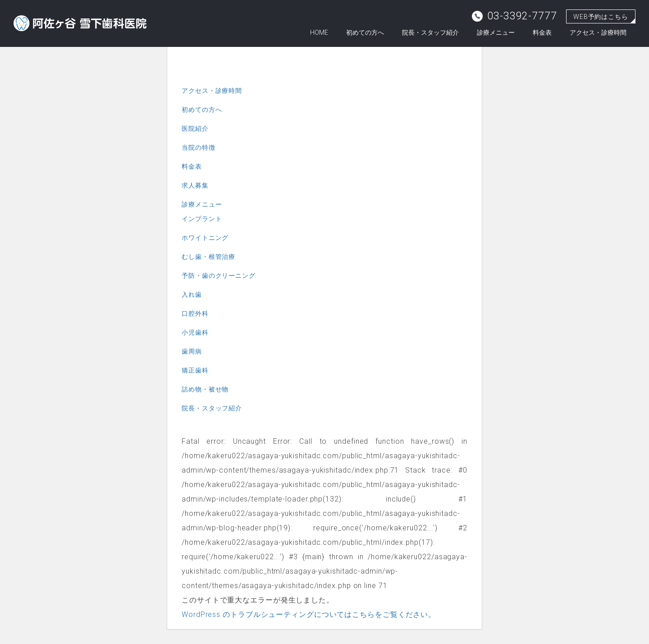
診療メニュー (496, 32)
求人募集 (195, 185)
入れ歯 (192, 294)
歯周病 (192, 351)
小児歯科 (195, 332)
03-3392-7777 (514, 16)
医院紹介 (195, 129)
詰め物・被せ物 (205, 389)
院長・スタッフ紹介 (430, 32)
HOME (319, 32)
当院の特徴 (199, 147)
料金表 (542, 32)
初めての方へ (365, 32)
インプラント (202, 219)
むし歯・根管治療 (208, 257)
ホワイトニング (205, 238)
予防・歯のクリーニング (219, 276)
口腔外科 (195, 313)
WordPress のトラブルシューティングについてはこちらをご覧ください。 (309, 614)
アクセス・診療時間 (598, 32)
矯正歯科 (195, 370)
